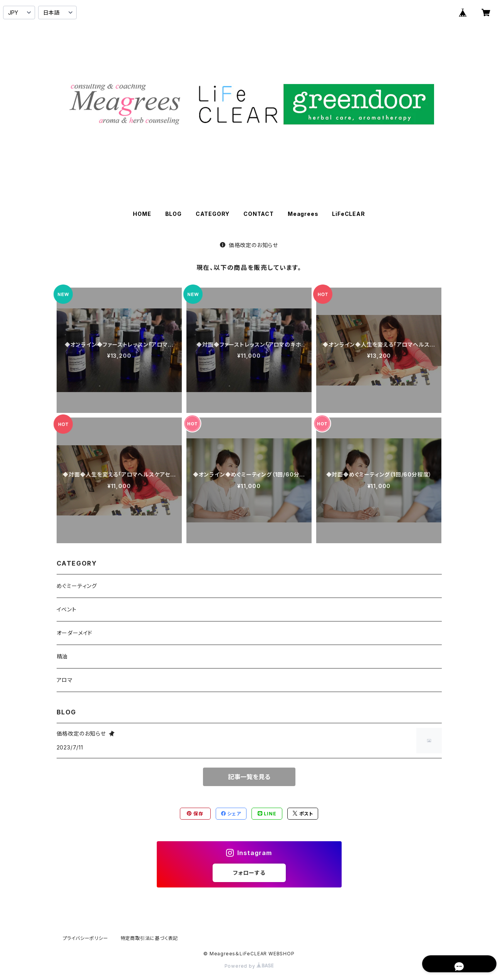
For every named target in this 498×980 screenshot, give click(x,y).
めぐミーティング (77, 586)
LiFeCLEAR (348, 214)
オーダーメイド (75, 633)
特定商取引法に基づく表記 (149, 938)
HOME (142, 214)
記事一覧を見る (249, 777)
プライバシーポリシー (86, 938)
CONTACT (259, 214)
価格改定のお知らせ (249, 245)
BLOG (174, 214)
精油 (62, 656)
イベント (67, 609)
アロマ (65, 680)
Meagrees (303, 214)
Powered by (249, 966)
